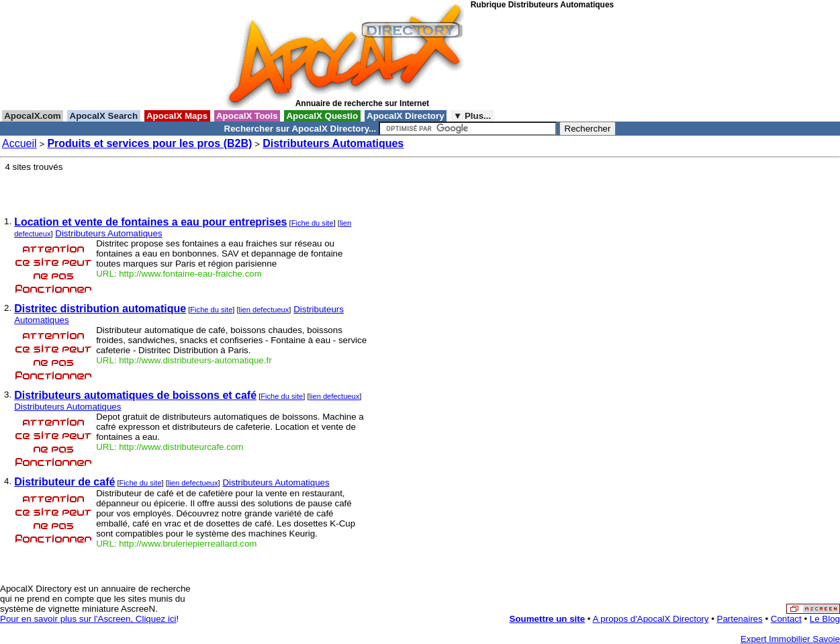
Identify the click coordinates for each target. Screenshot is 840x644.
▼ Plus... (472, 116)
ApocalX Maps (177, 116)
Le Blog (825, 619)
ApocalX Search (103, 116)
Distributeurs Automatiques (333, 143)
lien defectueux (264, 310)
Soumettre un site (548, 619)
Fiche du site (313, 223)
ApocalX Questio (322, 116)
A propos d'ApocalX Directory (651, 619)
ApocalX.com (33, 116)
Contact (786, 619)
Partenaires (740, 619)
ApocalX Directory (406, 116)
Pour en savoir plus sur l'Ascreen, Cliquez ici (88, 619)
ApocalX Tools (247, 116)
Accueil (19, 143)
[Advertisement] (531, 60)
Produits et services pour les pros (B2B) (149, 143)
